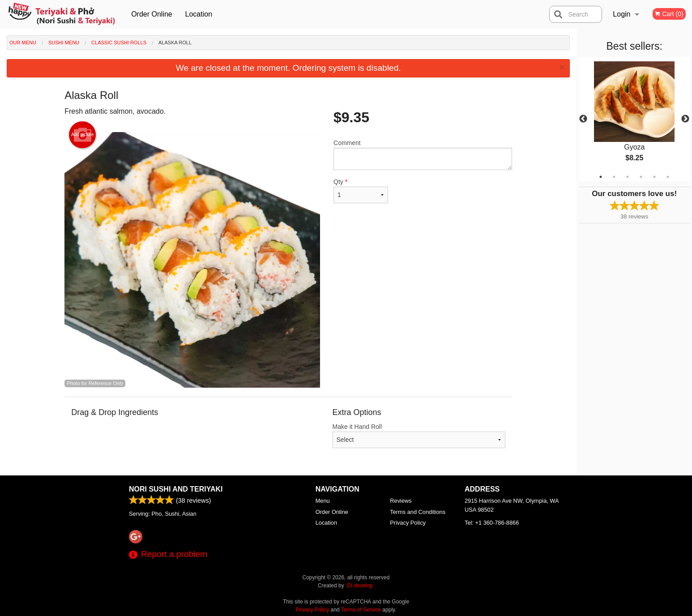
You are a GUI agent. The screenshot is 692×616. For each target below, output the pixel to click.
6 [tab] (668, 177)
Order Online (152, 14)
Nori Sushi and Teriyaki (176, 489)
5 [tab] (654, 177)
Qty (361, 191)
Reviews (401, 501)
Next (685, 119)
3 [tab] (628, 177)
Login (622, 14)
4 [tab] (641, 177)
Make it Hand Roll (419, 436)
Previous (583, 119)
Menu (323, 501)
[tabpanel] (634, 119)
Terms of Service (361, 610)
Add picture (83, 135)
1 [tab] (601, 177)
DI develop (360, 586)
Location (199, 14)
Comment (423, 155)
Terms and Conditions (418, 512)
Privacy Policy (408, 523)
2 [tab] (614, 177)
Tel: (492, 523)
